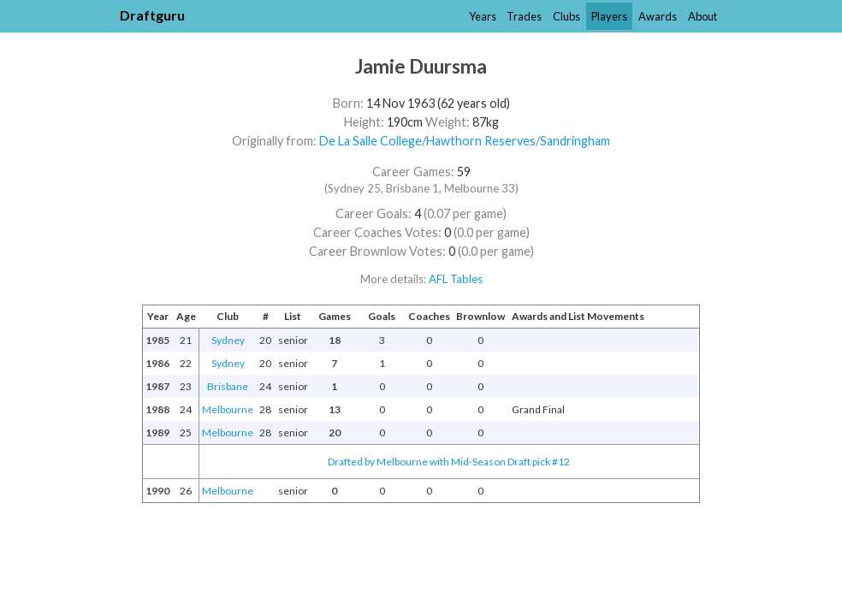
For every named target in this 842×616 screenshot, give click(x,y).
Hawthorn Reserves (481, 141)
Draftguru (152, 15)
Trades (524, 16)
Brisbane (228, 386)
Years (483, 16)
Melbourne (228, 409)
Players (609, 16)
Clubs (566, 16)
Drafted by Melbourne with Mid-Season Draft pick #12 (449, 462)
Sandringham (575, 141)
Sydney (228, 340)
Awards (658, 16)
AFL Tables (456, 279)
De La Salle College (371, 141)
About (703, 16)
